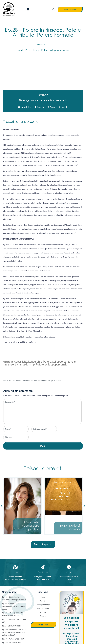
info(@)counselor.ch (43, 577)
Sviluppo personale (64, 362)
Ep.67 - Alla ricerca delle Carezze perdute (69, 526)
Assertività (21, 362)
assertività (22, 50)
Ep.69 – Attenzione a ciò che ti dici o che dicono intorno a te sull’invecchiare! (14, 632)
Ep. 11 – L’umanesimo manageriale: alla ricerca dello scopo (14, 606)
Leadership (35, 362)
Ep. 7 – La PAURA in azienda (13, 626)
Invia (42, 446)
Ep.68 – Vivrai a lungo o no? (13, 639)
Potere (45, 50)
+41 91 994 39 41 (43, 579)
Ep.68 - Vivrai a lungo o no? (29, 527)
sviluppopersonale (60, 50)
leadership (34, 50)
